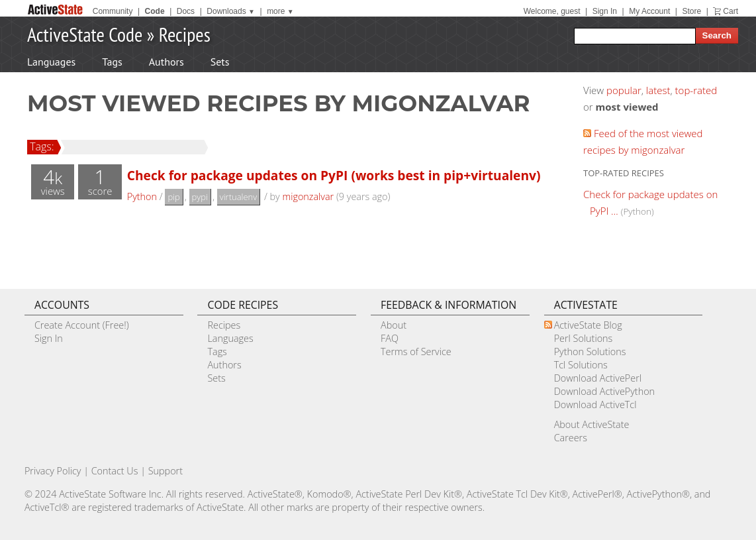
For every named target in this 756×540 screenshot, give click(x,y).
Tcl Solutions (581, 365)
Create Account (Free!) (82, 325)
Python (142, 196)
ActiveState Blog (588, 325)
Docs (186, 11)
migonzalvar (308, 196)
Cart (731, 11)
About (394, 325)
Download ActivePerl (598, 378)
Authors (166, 62)
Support (165, 471)
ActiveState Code (85, 34)
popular (624, 90)
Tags (112, 62)
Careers (571, 438)
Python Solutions (590, 351)
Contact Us (115, 471)
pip (173, 197)
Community (113, 11)
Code (155, 11)
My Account (649, 11)
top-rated (696, 90)
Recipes (185, 34)
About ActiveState (592, 424)
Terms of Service (416, 351)
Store (691, 11)
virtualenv (238, 197)
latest (658, 90)
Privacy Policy (53, 471)
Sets (220, 62)
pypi (200, 197)
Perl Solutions (584, 338)
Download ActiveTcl (595, 405)
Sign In (605, 11)
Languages (51, 62)
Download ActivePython (604, 391)
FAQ (390, 338)
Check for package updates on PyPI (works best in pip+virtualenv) (334, 175)
